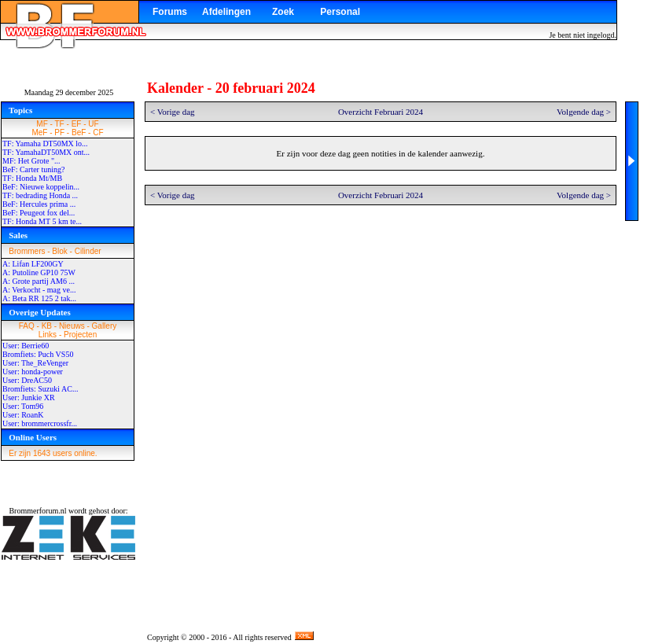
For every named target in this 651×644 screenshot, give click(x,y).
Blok (59, 251)
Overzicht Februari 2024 (381, 112)
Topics (20, 110)
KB (47, 326)
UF (93, 124)
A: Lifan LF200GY (33, 264)
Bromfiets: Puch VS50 (38, 354)
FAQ (27, 326)
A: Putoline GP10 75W (39, 272)
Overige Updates (40, 312)
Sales (18, 235)
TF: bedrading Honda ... (40, 195)
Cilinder (88, 251)
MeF (39, 132)
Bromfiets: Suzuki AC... (40, 389)
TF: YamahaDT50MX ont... (46, 152)
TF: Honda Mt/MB (32, 178)
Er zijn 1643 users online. (53, 453)
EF (77, 124)
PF (59, 132)
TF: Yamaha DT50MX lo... (45, 144)
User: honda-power (33, 372)
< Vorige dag (173, 112)
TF (60, 124)
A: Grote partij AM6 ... (39, 281)
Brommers (27, 251)
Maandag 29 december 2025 (69, 92)
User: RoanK (23, 415)
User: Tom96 (23, 406)
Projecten (80, 335)
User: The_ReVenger (35, 363)
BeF (79, 132)
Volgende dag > (584, 112)
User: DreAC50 (27, 380)
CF (98, 132)
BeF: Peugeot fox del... (39, 213)
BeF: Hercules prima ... (39, 204)
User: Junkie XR (29, 397)
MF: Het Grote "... (31, 161)
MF (42, 124)
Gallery (105, 326)
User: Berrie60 (26, 346)
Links (48, 335)
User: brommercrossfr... (40, 423)
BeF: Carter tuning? (33, 169)
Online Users (33, 437)
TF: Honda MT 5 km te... (42, 221)
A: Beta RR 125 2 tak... (39, 298)
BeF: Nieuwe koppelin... (41, 187)
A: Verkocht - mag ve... (39, 290)
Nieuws (72, 326)
